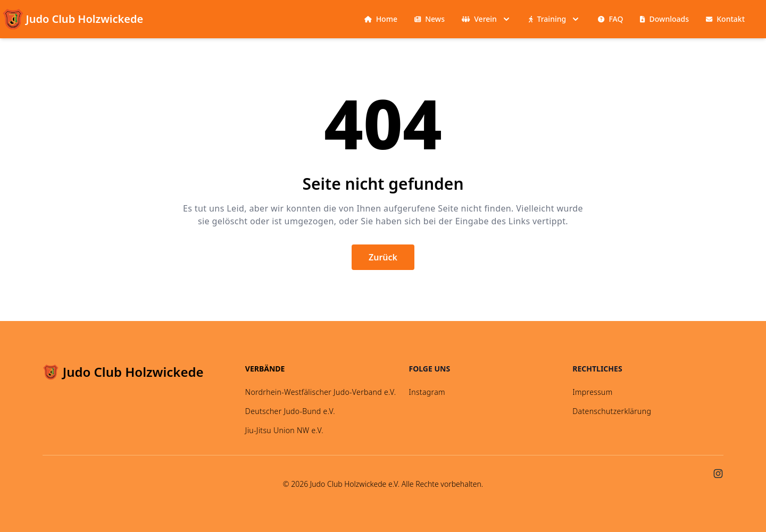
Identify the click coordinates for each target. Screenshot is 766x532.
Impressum (592, 392)
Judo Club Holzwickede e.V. (355, 484)
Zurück (383, 257)
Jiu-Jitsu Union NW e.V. (284, 430)
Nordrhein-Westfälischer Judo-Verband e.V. (321, 392)
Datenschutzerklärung (612, 411)
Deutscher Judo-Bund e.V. (290, 411)
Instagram (427, 392)
